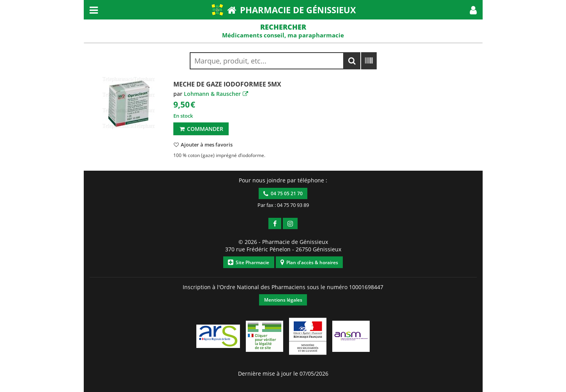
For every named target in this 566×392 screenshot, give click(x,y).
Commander (201, 129)
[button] (473, 10)
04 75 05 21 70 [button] (283, 193)
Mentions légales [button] (283, 300)
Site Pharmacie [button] (249, 262)
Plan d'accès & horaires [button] (309, 262)
